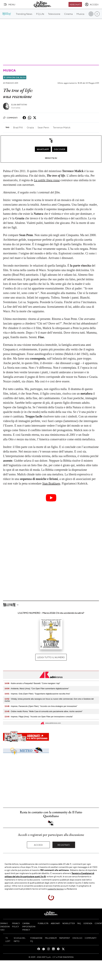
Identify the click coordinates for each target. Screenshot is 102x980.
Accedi (38, 845)
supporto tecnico (56, 889)
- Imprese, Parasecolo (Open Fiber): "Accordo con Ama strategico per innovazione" (41, 706)
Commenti (10, 118)
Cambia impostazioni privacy (29, 927)
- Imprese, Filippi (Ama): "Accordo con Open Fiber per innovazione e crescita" (39, 717)
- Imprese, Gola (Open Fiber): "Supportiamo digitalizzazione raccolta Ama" (37, 694)
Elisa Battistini (19, 105)
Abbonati (75, 4)
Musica (9, 70)
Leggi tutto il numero (51, 657)
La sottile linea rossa (47, 180)
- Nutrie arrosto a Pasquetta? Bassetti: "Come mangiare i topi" (32, 683)
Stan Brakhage (51, 483)
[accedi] (92, 4)
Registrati (64, 845)
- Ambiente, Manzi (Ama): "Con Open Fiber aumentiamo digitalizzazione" (37, 689)
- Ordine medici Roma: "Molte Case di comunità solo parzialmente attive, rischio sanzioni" (44, 711)
